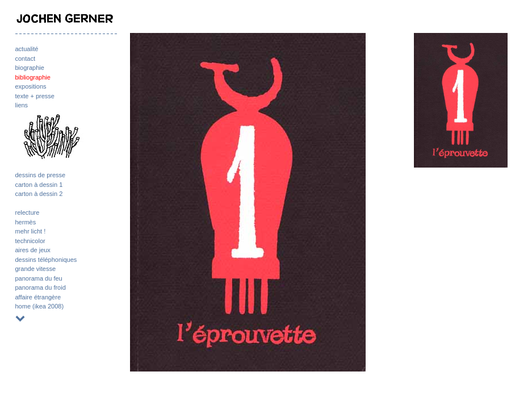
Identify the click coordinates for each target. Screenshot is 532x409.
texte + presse (35, 96)
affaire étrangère (38, 297)
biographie (30, 68)
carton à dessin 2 (39, 194)
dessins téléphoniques (46, 260)
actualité (27, 49)
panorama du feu (39, 278)
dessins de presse (41, 175)
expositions (31, 86)
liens (22, 105)
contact (25, 59)
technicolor (30, 241)
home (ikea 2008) (40, 306)
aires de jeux (33, 250)
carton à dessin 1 (39, 185)
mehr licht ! (31, 231)
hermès (26, 222)
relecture (28, 212)
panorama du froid (41, 287)
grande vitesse (36, 269)
